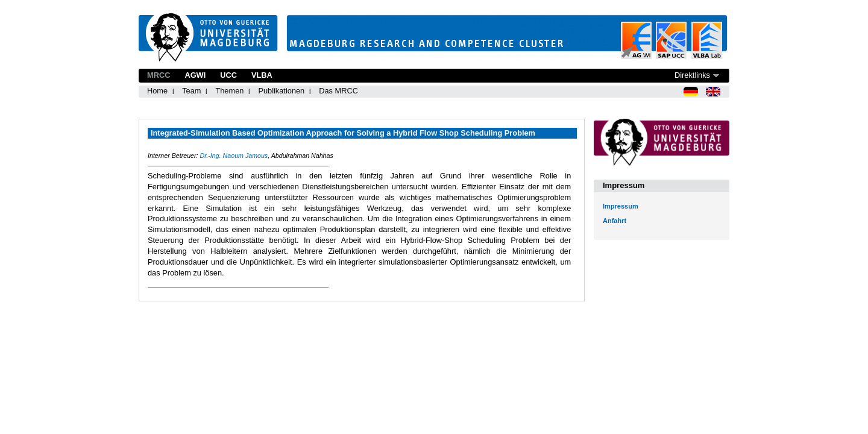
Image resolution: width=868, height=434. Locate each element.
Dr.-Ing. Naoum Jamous (234, 156)
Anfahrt (615, 221)
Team (191, 91)
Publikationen (281, 91)
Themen (229, 91)
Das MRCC (338, 91)
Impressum (621, 206)
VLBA (262, 75)
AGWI (195, 75)
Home (157, 91)
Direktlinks (692, 75)
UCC (228, 75)
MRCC (159, 75)
